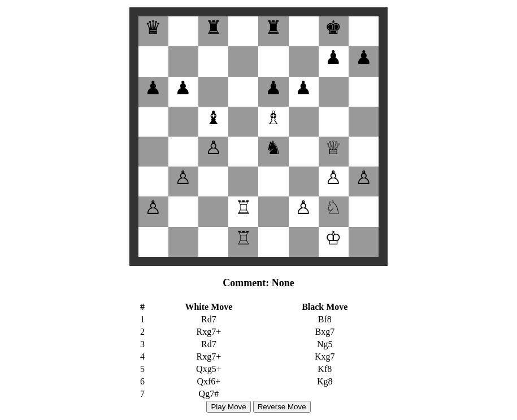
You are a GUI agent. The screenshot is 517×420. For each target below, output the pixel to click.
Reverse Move (282, 407)
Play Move (228, 407)
